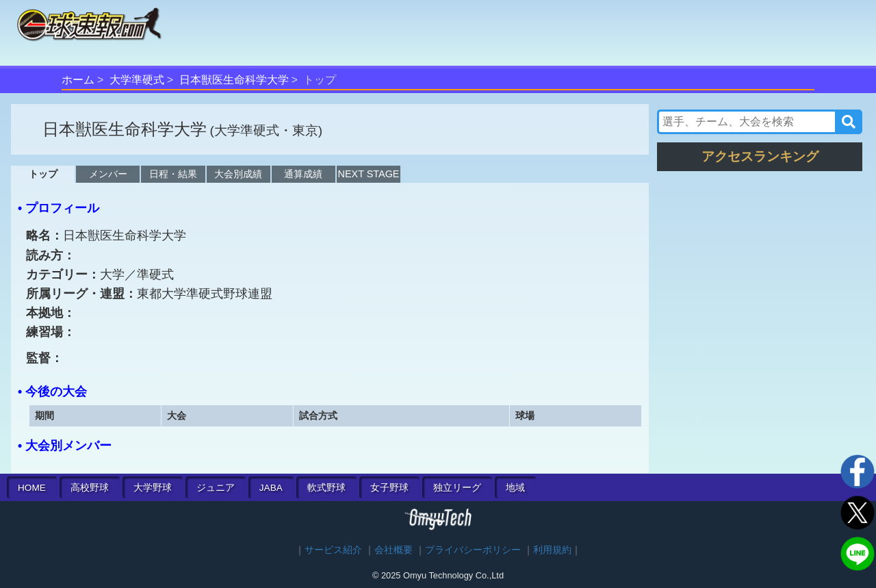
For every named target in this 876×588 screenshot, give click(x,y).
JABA (271, 488)
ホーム (78, 80)
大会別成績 (238, 174)
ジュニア (216, 488)
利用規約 (552, 550)
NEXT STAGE (369, 174)
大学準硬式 (137, 80)
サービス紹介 (333, 550)
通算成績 (303, 174)
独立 (457, 488)
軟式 (326, 488)
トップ (43, 174)
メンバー (108, 174)
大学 (153, 488)
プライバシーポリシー (473, 550)
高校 (90, 488)
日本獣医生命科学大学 (234, 80)
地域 (515, 488)
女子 (389, 488)
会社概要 (394, 550)
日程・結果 (173, 174)
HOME (32, 488)
